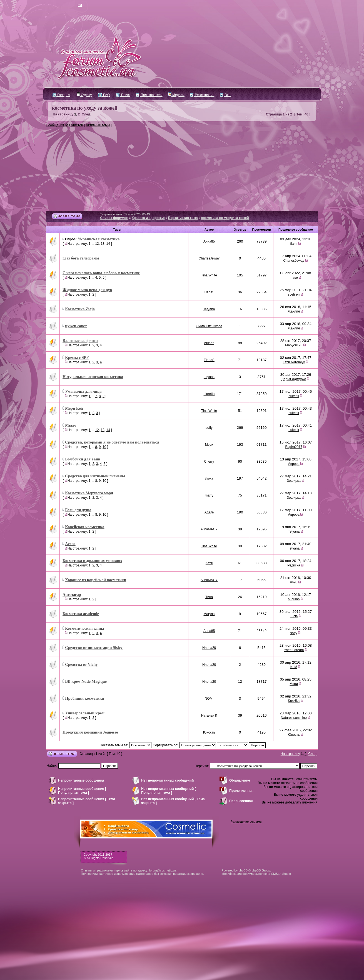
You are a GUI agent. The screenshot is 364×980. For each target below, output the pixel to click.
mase (294, 278)
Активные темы (98, 125)
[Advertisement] (182, 169)
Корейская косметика (85, 527)
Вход (226, 95)
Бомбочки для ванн (83, 459)
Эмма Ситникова (209, 326)
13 (102, 244)
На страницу (63, 114)
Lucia (294, 616)
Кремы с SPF (77, 357)
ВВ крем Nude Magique (86, 681)
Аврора (294, 464)
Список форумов (114, 218)
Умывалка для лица (83, 391)
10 (104, 447)
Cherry (209, 462)
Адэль (209, 512)
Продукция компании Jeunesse (90, 732)
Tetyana (209, 309)
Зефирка (294, 481)
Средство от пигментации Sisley (94, 648)
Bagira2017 (294, 447)
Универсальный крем (85, 713)
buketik (294, 396)
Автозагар (72, 594)
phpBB (243, 870)
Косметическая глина (84, 628)
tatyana (209, 377)
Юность (209, 732)
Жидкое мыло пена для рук (87, 290)
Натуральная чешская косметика (93, 377)
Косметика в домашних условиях (92, 561)
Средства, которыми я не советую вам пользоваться (112, 442)
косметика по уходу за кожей (85, 108)
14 (108, 244)
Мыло (71, 425)
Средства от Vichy (81, 664)
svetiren (294, 294)
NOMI (209, 699)
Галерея (61, 95)
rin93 (294, 582)
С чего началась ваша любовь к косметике (101, 273)
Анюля (209, 343)
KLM (294, 667)
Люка (209, 478)
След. (86, 114)
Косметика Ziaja (80, 309)
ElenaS (209, 292)
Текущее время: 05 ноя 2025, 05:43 (125, 214)
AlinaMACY (209, 529)
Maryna (209, 614)
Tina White (209, 275)
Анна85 (209, 241)
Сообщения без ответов (64, 125)
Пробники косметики (84, 698)
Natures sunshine (294, 718)
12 (97, 244)
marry (209, 495)
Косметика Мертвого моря (89, 493)
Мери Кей (74, 408)
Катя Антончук (294, 362)
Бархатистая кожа (183, 218)
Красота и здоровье (148, 218)
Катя (209, 563)
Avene (70, 544)
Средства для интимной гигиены (95, 476)
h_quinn (294, 599)
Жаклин (294, 311)
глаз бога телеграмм (81, 258)
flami (294, 244)
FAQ (104, 95)
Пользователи (149, 95)
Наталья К (209, 716)
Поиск (123, 95)
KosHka (294, 701)
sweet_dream (294, 650)
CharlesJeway (209, 258)
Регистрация (202, 95)
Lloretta (209, 394)
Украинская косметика (99, 239)
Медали (176, 95)
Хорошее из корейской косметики (96, 580)
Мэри (209, 445)
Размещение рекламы (246, 822)
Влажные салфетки (80, 341)
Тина (209, 597)
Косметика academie (81, 614)
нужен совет (76, 326)
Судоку (84, 95)
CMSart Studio (281, 874)
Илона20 (209, 648)
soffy (209, 428)
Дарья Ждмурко (294, 379)
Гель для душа (78, 510)
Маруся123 (294, 345)
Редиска (294, 565)
